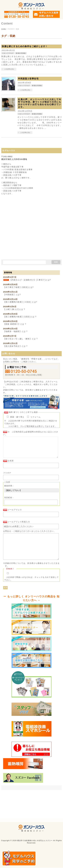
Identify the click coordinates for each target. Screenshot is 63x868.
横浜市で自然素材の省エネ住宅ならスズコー (35, 828)
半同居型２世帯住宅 (28, 79)
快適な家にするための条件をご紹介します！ (25, 46)
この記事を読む (9, 69)
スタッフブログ (8, 53)
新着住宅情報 (21, 53)
